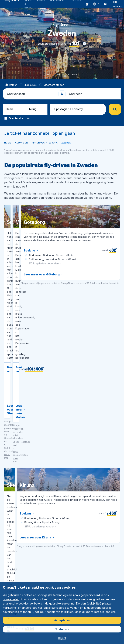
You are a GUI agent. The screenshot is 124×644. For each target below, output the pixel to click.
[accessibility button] (87, 4)
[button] (84, 44)
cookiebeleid (11, 599)
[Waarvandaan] (31, 94)
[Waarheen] (93, 94)
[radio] (11, 85)
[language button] (96, 4)
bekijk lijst (94, 603)
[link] (105, 4)
